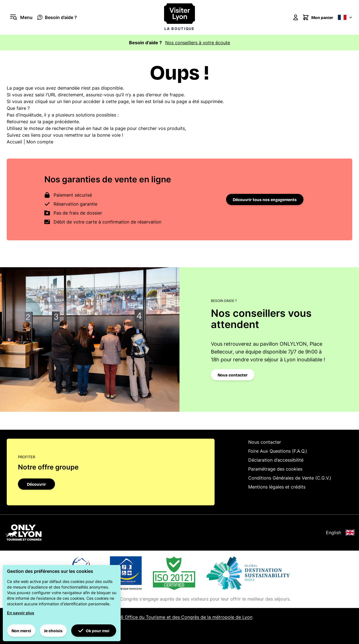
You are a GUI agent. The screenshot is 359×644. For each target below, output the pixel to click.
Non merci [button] (21, 631)
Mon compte (40, 142)
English (340, 533)
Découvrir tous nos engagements (265, 199)
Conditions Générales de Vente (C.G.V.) (290, 478)
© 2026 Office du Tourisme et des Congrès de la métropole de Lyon (179, 617)
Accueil (14, 142)
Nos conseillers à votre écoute (198, 43)
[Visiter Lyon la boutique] (179, 17)
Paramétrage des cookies (275, 469)
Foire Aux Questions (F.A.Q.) (278, 451)
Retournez (18, 122)
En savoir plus (21, 613)
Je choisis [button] (53, 631)
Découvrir (36, 484)
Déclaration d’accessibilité (276, 460)
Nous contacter (233, 375)
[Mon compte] (296, 17)
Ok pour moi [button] (94, 631)
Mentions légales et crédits (277, 487)
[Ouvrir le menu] (20, 17)
